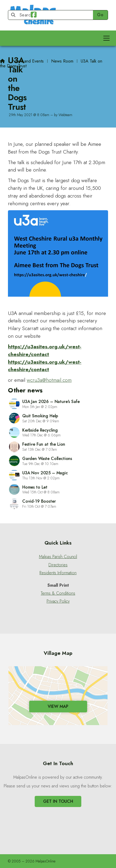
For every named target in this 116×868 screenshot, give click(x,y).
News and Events (28, 61)
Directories (58, 565)
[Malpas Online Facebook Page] (34, 16)
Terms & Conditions (58, 593)
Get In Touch (58, 801)
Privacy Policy (58, 601)
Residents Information (58, 573)
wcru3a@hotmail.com (49, 380)
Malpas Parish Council (58, 557)
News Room (62, 61)
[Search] (53, 15)
